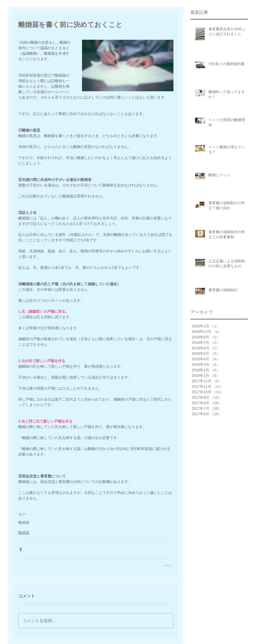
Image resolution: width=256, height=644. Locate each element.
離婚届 (24, 522)
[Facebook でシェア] (21, 549)
